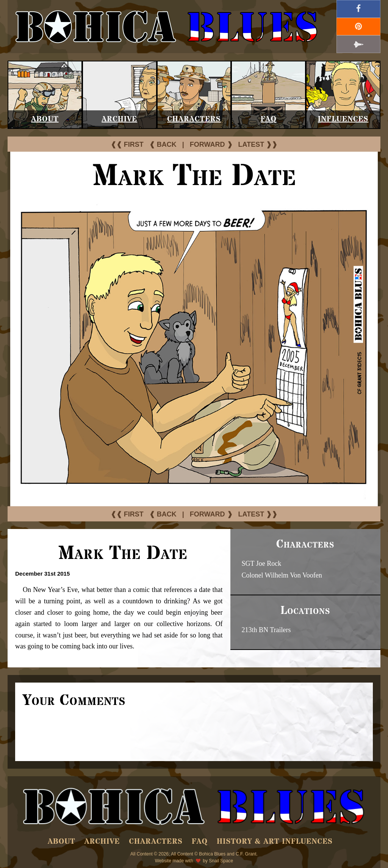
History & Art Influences (275, 842)
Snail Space (221, 861)
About (45, 119)
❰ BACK (163, 144)
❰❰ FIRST (127, 144)
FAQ (269, 119)
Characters (194, 119)
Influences (343, 119)
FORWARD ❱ (211, 144)
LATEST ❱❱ (258, 144)
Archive (119, 119)
